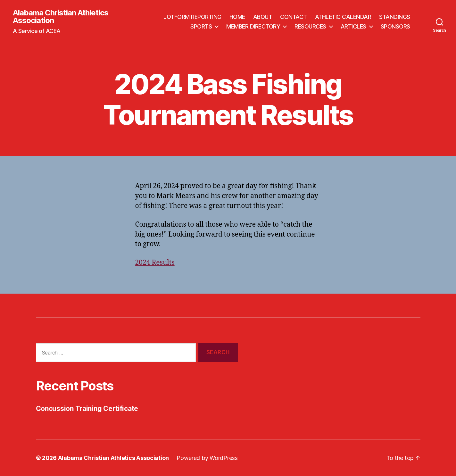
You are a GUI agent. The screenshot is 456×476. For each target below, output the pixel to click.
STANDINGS (395, 17)
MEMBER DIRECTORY (253, 26)
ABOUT (263, 17)
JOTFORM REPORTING (192, 17)
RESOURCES (310, 26)
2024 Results (155, 263)
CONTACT (294, 17)
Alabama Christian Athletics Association (61, 17)
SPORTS (201, 26)
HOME (237, 17)
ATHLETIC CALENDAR (343, 17)
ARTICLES (353, 26)
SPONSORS (395, 26)
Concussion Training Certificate (87, 409)
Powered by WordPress (207, 458)
